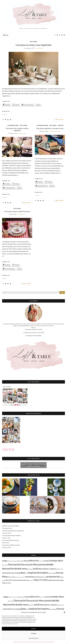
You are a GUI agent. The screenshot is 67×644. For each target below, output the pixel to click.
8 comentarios (22, 133)
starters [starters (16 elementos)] (31, 580)
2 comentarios (39, 48)
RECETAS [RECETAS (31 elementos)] (9, 580)
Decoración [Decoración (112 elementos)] (14, 564)
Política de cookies (17, 642)
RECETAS (61, 125)
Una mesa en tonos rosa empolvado (33, 45)
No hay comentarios (55, 131)
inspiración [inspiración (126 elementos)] (34, 573)
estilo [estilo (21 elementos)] (58, 569)
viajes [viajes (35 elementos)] (62, 580)
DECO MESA (34, 42)
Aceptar (34, 629)
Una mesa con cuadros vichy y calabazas (17, 129)
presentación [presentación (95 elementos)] (53, 577)
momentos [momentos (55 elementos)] (30, 577)
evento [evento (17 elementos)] (61, 569)
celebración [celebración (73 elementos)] (33, 561)
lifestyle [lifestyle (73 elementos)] (59, 573)
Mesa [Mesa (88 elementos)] (5, 577)
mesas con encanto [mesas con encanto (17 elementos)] (20, 577)
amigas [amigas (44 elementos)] (5, 561)
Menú (6, 35)
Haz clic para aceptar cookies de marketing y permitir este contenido (34, 465)
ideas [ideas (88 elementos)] (22, 573)
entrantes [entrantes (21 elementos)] (30, 569)
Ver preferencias (33, 638)
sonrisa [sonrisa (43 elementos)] (26, 580)
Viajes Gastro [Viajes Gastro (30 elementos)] (7, 583)
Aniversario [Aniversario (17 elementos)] (10, 561)
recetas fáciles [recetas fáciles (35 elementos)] (18, 580)
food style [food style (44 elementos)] (6, 573)
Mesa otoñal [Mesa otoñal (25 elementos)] (12, 577)
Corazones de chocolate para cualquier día (13, 531)
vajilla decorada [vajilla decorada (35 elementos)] (54, 580)
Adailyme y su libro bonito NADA (11, 526)
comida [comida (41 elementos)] (46, 561)
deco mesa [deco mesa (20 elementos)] (5, 565)
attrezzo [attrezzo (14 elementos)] (15, 561)
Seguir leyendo (59, 119)
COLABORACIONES (13, 125)
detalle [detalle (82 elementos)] (42, 565)
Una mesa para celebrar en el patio (11, 545)
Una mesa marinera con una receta (50, 128)
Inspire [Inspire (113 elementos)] (44, 573)
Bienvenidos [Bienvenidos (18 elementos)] (20, 561)
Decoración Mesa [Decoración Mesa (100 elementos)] (30, 564)
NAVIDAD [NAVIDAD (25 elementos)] (38, 577)
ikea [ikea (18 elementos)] (26, 573)
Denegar (34, 633)
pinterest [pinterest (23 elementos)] (44, 577)
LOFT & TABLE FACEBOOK (34, 459)
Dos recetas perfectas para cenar (11, 540)
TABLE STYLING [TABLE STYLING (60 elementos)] (40, 580)
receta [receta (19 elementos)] (4, 580)
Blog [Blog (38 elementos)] (25, 561)
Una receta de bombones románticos (12, 535)
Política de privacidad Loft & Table (30, 642)
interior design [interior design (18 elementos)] (52, 573)
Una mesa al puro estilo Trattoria (17, 211)
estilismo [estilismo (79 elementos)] (37, 569)
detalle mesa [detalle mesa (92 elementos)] (21, 569)
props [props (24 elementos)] (62, 577)
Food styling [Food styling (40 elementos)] (15, 573)
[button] (64, 612)
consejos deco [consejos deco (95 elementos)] (56, 560)
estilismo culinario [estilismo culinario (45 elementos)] (49, 569)
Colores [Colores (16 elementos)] (41, 561)
